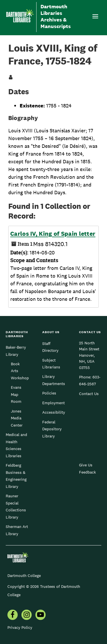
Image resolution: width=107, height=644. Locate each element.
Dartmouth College (24, 576)
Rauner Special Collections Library (16, 506)
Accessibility (54, 412)
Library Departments (54, 380)
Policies (49, 393)
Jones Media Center (17, 418)
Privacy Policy (20, 627)
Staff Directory (50, 347)
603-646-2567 (90, 380)
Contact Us (89, 394)
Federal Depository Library (52, 429)
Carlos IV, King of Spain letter (53, 234)
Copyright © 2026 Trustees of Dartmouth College (44, 591)
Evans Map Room (16, 394)
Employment (53, 403)
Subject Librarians (51, 364)
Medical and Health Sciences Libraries (16, 445)
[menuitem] (13, 615)
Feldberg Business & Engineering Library (16, 476)
